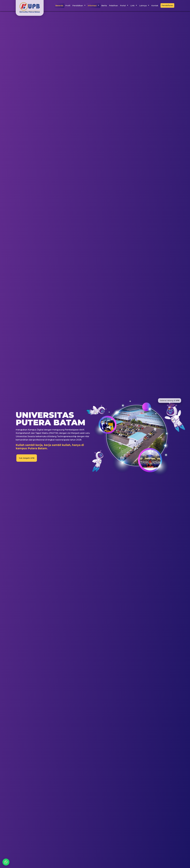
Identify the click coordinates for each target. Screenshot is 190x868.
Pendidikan (78, 6)
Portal (123, 6)
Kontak (155, 6)
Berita (104, 6)
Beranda (59, 6)
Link (133, 6)
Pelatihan (114, 6)
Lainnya (143, 6)
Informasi (92, 6)
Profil (68, 6)
